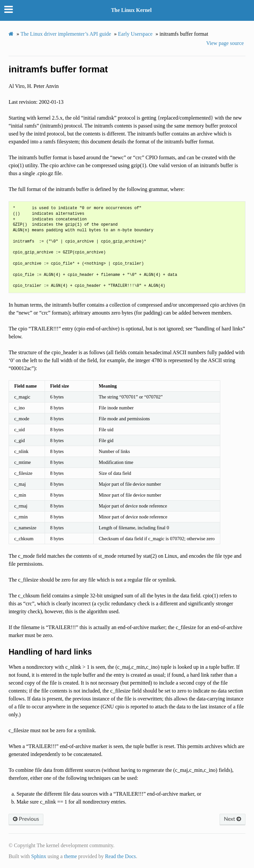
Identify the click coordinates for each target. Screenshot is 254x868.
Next (233, 819)
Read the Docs (120, 856)
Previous (26, 819)
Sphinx (39, 856)
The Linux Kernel (131, 10)
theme (70, 856)
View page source (225, 43)
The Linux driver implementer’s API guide (66, 34)
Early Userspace (135, 34)
